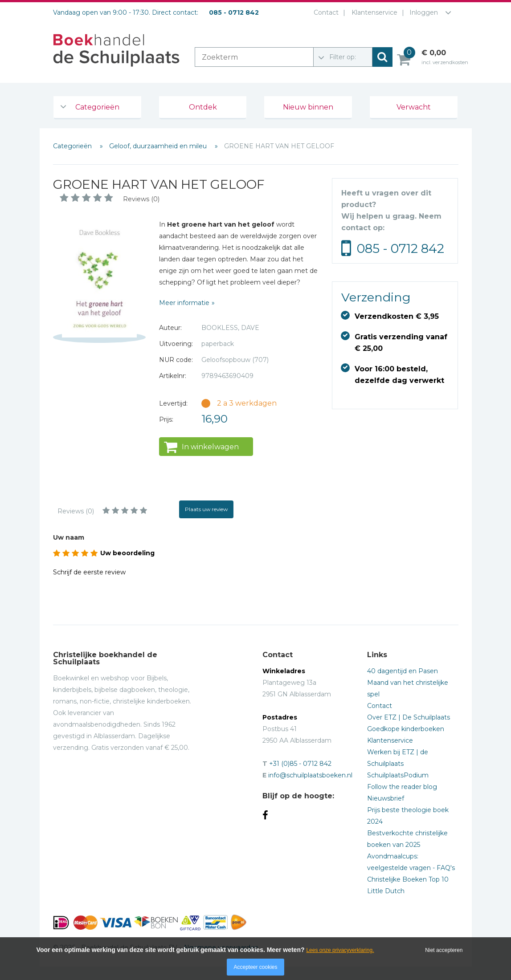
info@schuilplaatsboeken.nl (310, 775)
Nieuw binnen (308, 107)
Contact (324, 12)
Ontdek (203, 107)
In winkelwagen (210, 447)
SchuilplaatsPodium (398, 775)
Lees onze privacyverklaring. (340, 950)
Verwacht (414, 107)
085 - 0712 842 (401, 248)
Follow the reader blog (402, 787)
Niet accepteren (444, 950)
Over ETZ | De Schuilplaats (409, 717)
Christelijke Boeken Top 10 (408, 879)
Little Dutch (386, 891)
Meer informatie (184, 303)
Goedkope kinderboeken (406, 729)
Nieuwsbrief (386, 798)
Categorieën (97, 107)
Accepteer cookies (255, 967)
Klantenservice (373, 12)
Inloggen (424, 12)
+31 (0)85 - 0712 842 (300, 764)
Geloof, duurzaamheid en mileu (159, 146)
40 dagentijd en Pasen (403, 671)
